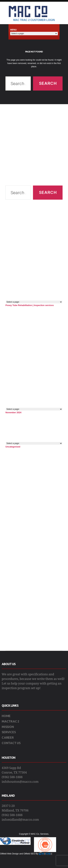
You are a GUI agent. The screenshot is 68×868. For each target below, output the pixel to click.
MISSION (8, 727)
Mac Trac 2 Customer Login (34, 20)
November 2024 (13, 412)
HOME (6, 716)
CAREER (8, 737)
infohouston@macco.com (20, 782)
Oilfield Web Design (9, 854)
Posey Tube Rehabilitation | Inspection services (30, 305)
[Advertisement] (32, 145)
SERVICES (9, 732)
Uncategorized (13, 447)
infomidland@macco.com (20, 820)
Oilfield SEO (29, 854)
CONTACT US (11, 743)
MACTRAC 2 (10, 721)
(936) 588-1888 (12, 777)
